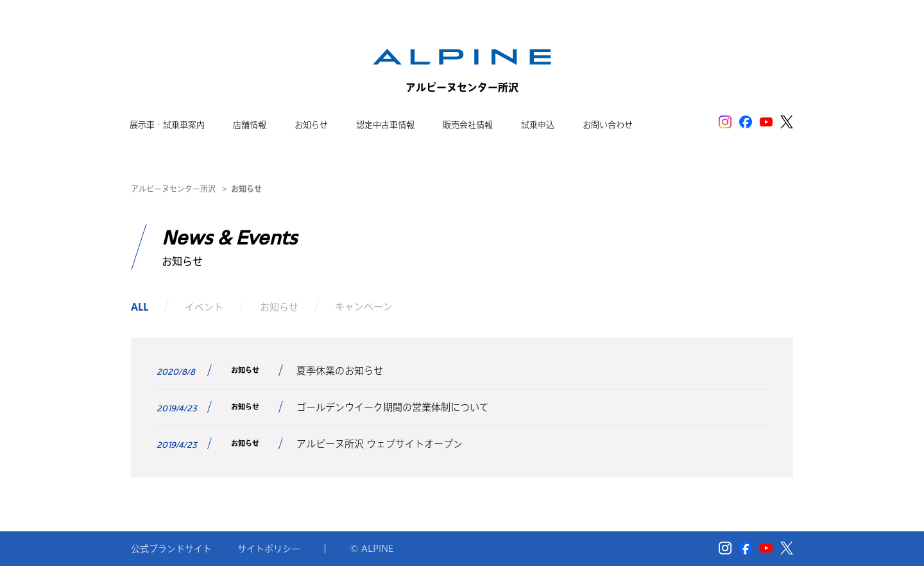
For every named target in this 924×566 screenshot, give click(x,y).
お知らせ (279, 306)
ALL (140, 306)
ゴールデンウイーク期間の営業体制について (393, 407)
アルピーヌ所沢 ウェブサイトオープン (380, 444)
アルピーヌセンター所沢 (173, 189)
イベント (204, 306)
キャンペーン (364, 306)
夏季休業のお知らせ (340, 371)
